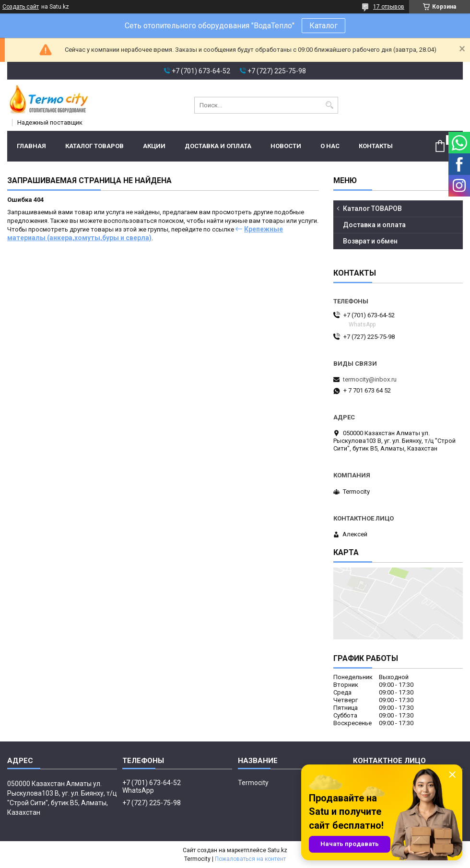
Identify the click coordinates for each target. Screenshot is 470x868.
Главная (31, 146)
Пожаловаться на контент (250, 859)
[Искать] (330, 105)
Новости (286, 146)
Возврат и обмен (370, 241)
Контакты (376, 146)
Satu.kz (277, 850)
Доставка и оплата (218, 146)
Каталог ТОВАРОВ (94, 146)
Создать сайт (21, 7)
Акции (154, 146)
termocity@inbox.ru (370, 379)
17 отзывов (389, 7)
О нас (330, 146)
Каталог (323, 26)
